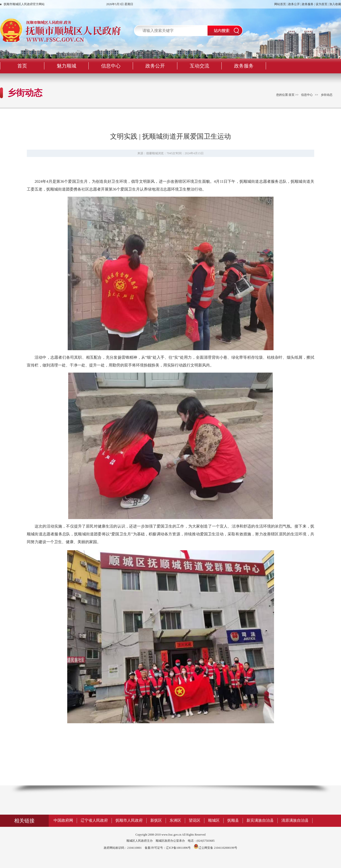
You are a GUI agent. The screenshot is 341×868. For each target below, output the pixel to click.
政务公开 (294, 4)
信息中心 (307, 95)
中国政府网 (63, 820)
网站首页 (280, 4)
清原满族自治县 (295, 820)
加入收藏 (335, 4)
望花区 (195, 820)
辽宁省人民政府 (94, 820)
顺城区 (214, 820)
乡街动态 (327, 95)
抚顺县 (233, 820)
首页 (292, 95)
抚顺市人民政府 (129, 820)
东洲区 (175, 820)
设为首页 (322, 4)
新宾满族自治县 (260, 820)
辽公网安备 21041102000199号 (215, 848)
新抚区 (156, 820)
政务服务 (308, 4)
